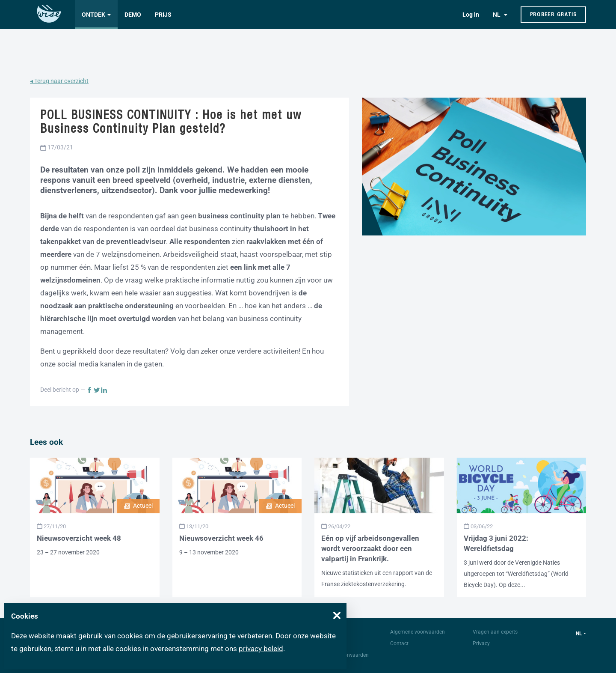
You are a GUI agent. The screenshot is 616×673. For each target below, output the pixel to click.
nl (579, 634)
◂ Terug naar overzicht (59, 81)
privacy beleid (261, 649)
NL (497, 15)
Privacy (481, 643)
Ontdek (93, 15)
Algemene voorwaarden (418, 632)
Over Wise (330, 632)
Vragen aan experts (495, 632)
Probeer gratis (554, 14)
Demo (133, 15)
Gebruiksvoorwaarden (344, 655)
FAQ (323, 643)
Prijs (163, 15)
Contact (399, 643)
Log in (471, 15)
